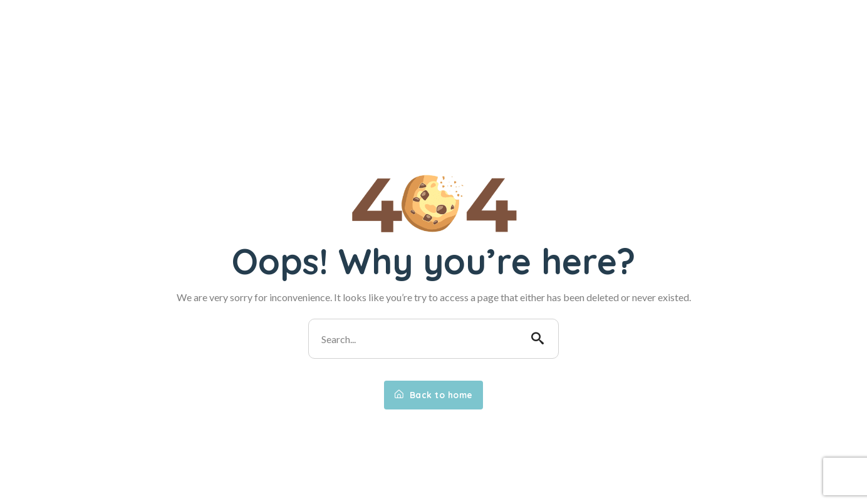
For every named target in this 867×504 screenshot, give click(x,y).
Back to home (433, 395)
